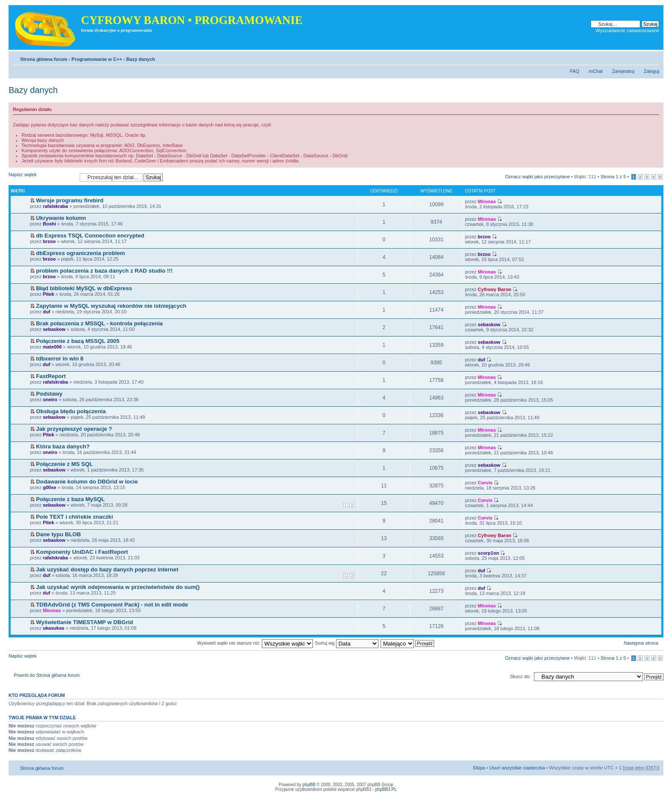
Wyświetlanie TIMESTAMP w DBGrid (84, 622)
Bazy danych (141, 59)
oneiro (50, 399)
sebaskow (54, 329)
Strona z (613, 177)
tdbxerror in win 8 (60, 359)
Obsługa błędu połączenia (71, 411)
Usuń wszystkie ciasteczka (517, 768)
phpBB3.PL (386, 789)
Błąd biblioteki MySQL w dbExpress (84, 288)
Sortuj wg (347, 643)
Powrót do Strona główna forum (47, 675)
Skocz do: (520, 676)
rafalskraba (55, 206)
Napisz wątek (42, 177)
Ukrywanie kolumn (61, 218)
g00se (49, 487)
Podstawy (49, 394)
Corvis (485, 483)
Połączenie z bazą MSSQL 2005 (78, 341)
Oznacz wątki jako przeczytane (537, 177)
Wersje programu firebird (70, 200)
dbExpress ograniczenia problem (80, 253)
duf (46, 312)
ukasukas (54, 628)
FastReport (51, 376)
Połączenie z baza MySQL (70, 499)
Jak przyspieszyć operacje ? (74, 429)
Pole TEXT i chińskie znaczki (75, 517)
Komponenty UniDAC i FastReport (82, 552)
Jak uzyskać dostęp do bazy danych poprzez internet (107, 569)
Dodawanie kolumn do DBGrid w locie (87, 482)
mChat (596, 71)
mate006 (52, 347)
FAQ (575, 71)
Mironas (487, 201)
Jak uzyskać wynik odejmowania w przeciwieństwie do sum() (118, 587)
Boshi (49, 224)
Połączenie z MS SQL (64, 464)
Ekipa (479, 768)
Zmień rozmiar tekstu (653, 57)
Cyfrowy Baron (495, 289)
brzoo (49, 241)
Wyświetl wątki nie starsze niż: (255, 643)
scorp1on (489, 553)
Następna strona (641, 643)
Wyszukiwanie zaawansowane (627, 30)
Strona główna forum (44, 59)
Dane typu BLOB (58, 534)
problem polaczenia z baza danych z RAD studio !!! (104, 271)
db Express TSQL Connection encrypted (90, 236)
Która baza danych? (63, 446)
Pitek (48, 294)
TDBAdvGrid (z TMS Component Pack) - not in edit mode (112, 605)
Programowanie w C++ (97, 59)
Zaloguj (651, 71)
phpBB (309, 785)
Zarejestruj (623, 71)
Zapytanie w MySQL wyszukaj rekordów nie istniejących (111, 306)
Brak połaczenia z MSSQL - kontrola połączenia (99, 323)
